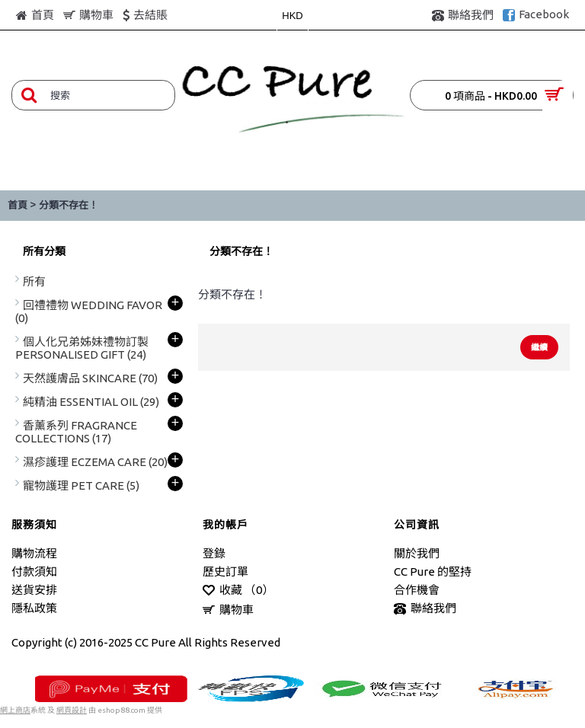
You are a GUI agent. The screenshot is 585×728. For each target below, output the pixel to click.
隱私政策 (34, 608)
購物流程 (34, 553)
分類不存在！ (69, 205)
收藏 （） (238, 591)
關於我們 (417, 553)
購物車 (228, 610)
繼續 (539, 347)
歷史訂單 (225, 572)
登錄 (214, 553)
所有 (34, 281)
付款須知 (34, 572)
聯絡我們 (425, 609)
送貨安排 (34, 590)
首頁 (18, 205)
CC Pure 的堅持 (433, 572)
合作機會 (417, 590)
